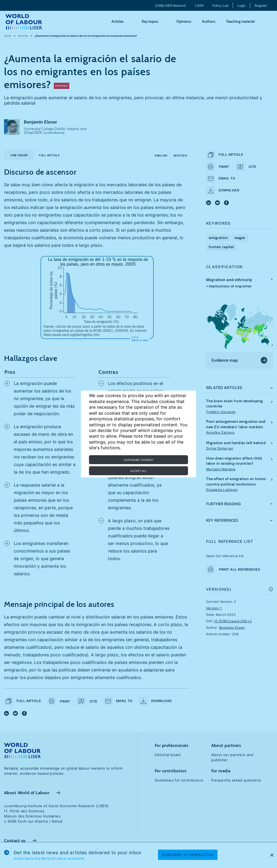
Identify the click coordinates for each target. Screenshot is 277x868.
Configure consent (138, 460)
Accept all (139, 471)
